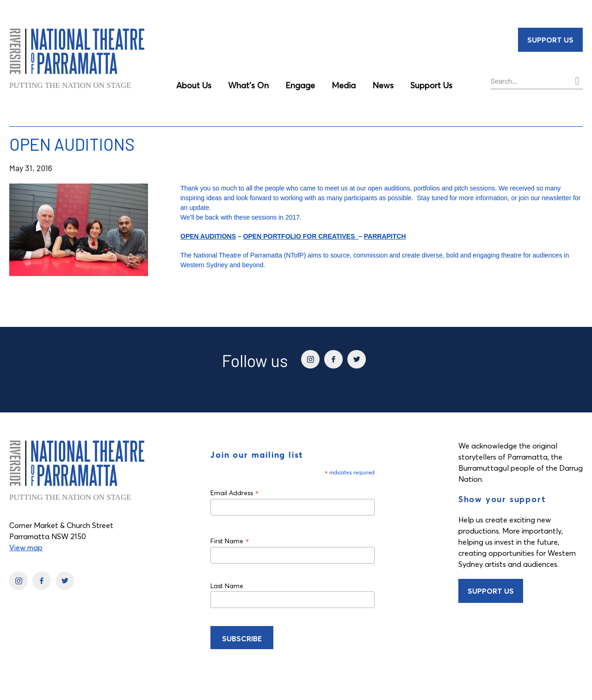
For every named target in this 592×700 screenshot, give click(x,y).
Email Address (235, 493)
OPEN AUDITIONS (208, 236)
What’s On (248, 85)
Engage (300, 85)
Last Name (227, 586)
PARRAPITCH (385, 236)
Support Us (431, 85)
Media (344, 85)
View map (26, 547)
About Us (194, 85)
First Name (230, 541)
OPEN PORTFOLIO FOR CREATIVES (301, 236)
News (383, 85)
